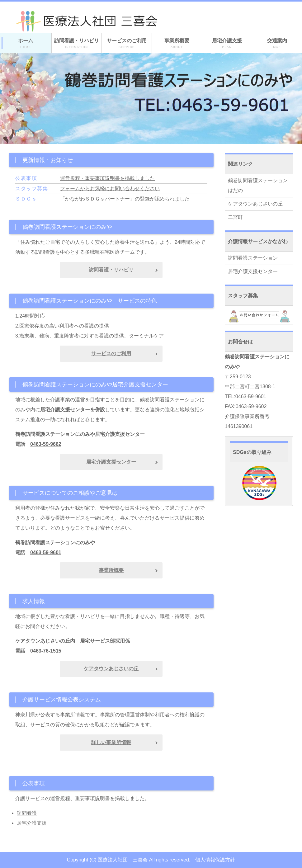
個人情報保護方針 (215, 860)
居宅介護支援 (227, 44)
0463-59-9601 (46, 552)
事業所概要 (177, 44)
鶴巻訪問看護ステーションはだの (258, 185)
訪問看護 (27, 813)
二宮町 (235, 217)
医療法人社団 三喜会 (123, 860)
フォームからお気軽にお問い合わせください (110, 189)
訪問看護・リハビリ (77, 44)
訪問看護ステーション (253, 258)
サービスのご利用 (127, 44)
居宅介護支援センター (253, 271)
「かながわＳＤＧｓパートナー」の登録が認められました (125, 199)
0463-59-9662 (46, 444)
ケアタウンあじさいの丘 (255, 204)
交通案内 (277, 44)
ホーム (26, 44)
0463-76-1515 (46, 651)
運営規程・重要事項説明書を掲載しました (107, 178)
